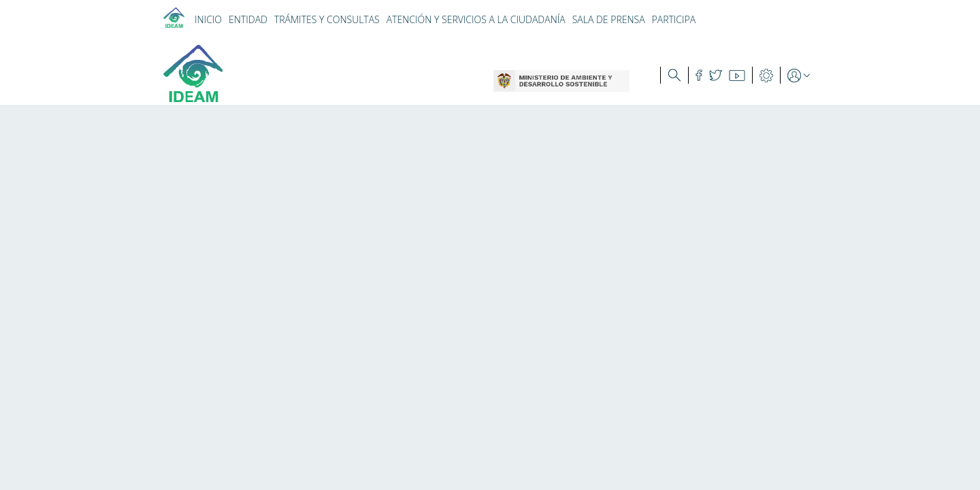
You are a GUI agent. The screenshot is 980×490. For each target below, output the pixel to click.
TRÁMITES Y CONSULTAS (327, 19)
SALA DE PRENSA (609, 19)
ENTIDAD (248, 19)
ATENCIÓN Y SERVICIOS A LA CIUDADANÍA (476, 19)
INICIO (208, 19)
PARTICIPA (674, 19)
